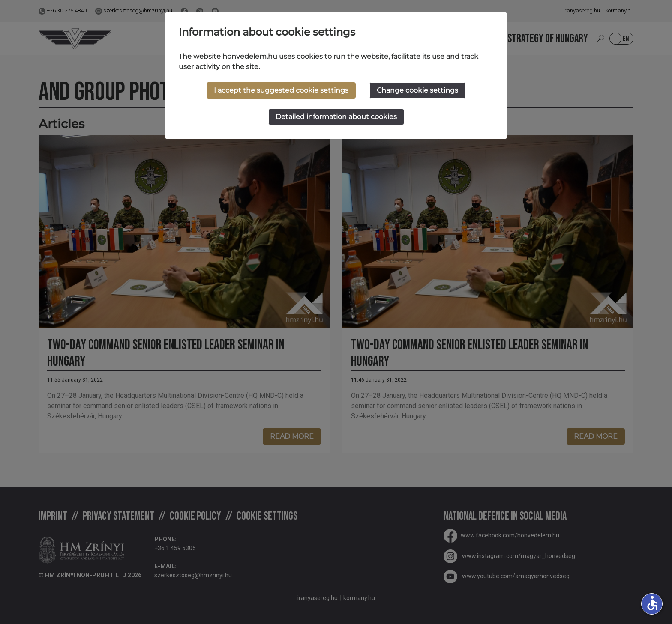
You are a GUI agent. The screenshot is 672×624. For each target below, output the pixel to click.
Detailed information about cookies (336, 117)
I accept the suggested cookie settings (281, 90)
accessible (652, 603)
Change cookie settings (417, 90)
